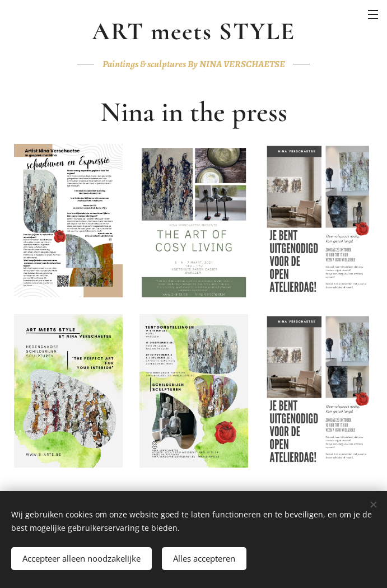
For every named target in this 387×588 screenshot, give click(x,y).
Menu (373, 15)
